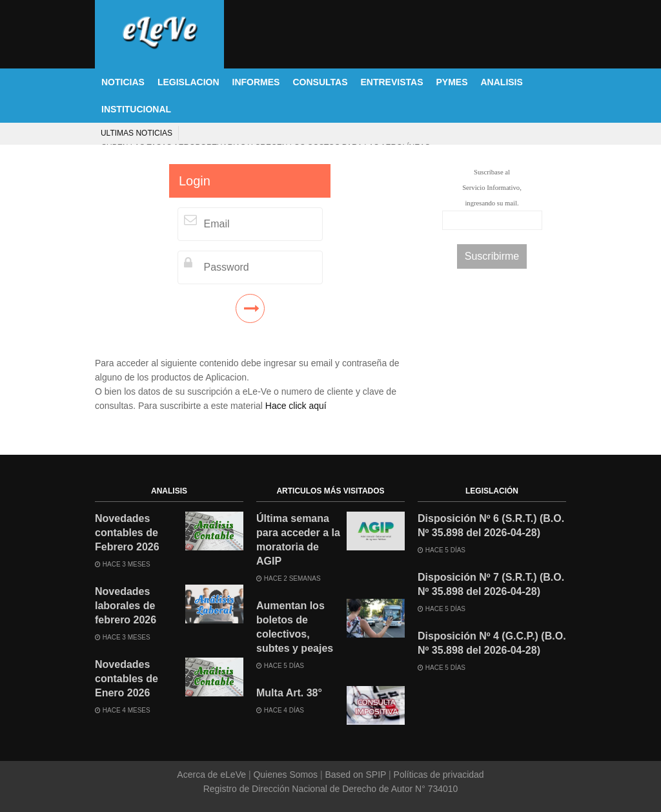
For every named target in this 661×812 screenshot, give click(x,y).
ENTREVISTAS (392, 82)
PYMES (452, 82)
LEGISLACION (188, 82)
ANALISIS (502, 82)
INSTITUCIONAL (136, 109)
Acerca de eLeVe (213, 775)
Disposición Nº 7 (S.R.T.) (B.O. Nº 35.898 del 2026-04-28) (491, 584)
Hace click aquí (296, 406)
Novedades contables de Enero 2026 (127, 679)
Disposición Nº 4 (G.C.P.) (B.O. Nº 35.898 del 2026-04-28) (492, 643)
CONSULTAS (320, 82)
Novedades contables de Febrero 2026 (127, 533)
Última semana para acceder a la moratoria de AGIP (298, 540)
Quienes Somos (286, 775)
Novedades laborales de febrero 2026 (126, 606)
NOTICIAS (123, 82)
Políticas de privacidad (438, 775)
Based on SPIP (356, 775)
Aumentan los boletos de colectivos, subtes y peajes (295, 627)
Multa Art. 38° (289, 693)
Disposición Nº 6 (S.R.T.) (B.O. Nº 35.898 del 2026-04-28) (491, 526)
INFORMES (256, 82)
